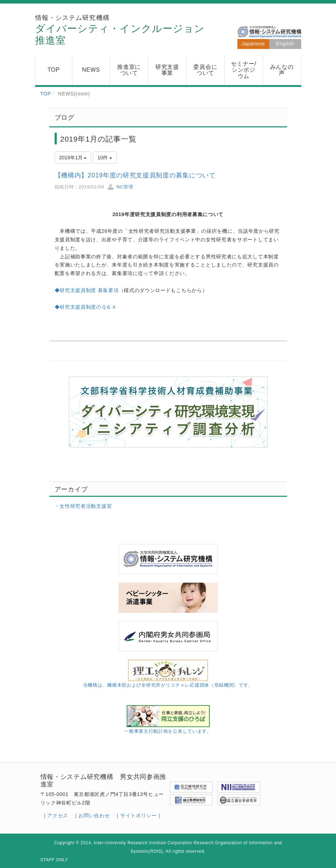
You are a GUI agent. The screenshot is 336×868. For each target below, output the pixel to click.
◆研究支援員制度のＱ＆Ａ (86, 307)
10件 (105, 158)
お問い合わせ (94, 815)
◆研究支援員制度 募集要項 (87, 290)
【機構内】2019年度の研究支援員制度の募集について (135, 175)
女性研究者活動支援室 (86, 506)
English (285, 44)
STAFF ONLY (54, 860)
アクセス (58, 815)
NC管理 (120, 187)
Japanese (253, 44)
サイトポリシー (139, 815)
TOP (46, 94)
